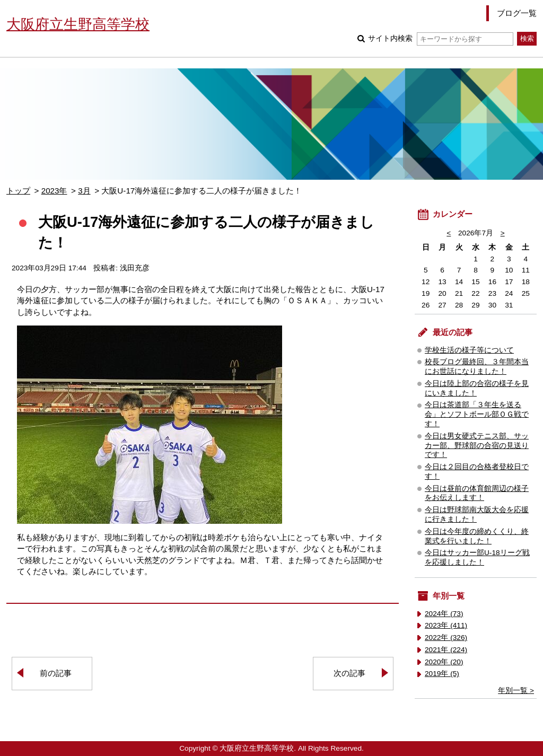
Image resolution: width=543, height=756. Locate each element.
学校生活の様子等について (469, 350)
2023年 (54, 191)
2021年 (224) (446, 650)
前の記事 (56, 673)
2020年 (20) (444, 662)
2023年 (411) (446, 625)
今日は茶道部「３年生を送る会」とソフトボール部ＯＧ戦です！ (477, 414)
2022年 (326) (446, 638)
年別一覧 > (516, 691)
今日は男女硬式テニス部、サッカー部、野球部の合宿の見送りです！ (477, 446)
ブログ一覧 (517, 13)
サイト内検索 (440, 38)
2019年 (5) (442, 674)
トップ (18, 191)
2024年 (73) (444, 614)
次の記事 (349, 673)
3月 (84, 191)
